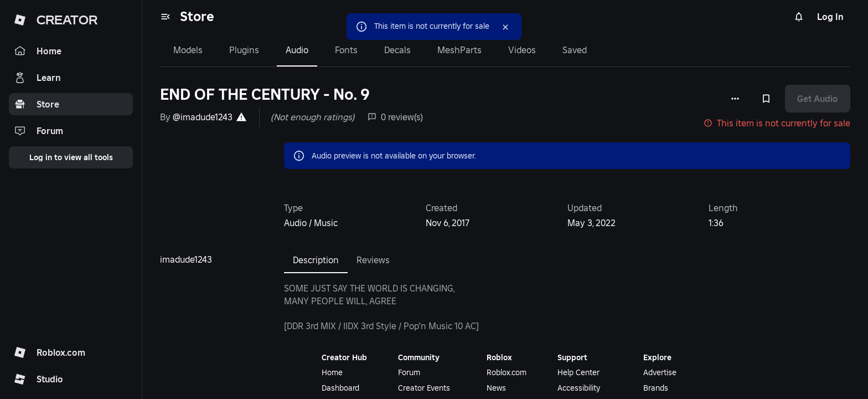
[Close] (491, 27)
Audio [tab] (297, 50)
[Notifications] (799, 17)
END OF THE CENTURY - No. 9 (265, 94)
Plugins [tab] (244, 50)
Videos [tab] (522, 50)
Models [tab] (188, 50)
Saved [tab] (575, 50)
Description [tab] (316, 260)
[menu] (166, 17)
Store (197, 16)
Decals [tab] (397, 50)
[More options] (735, 99)
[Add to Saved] (766, 99)
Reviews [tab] (373, 260)
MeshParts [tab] (459, 50)
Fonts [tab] (346, 50)
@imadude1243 (203, 117)
